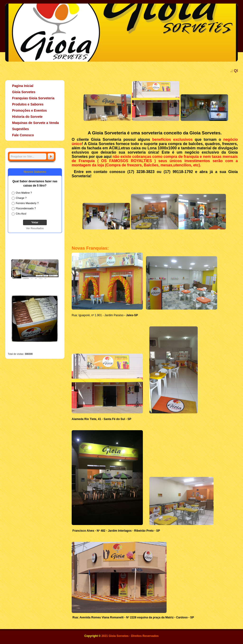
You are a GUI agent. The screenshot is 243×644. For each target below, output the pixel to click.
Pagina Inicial (23, 86)
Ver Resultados (35, 228)
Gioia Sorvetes (22, 92)
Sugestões (21, 129)
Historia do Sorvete (25, 117)
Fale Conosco (23, 135)
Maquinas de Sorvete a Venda (35, 123)
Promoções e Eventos (27, 110)
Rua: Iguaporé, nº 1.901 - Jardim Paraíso (98, 315)
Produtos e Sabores (26, 104)
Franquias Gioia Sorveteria (33, 98)
